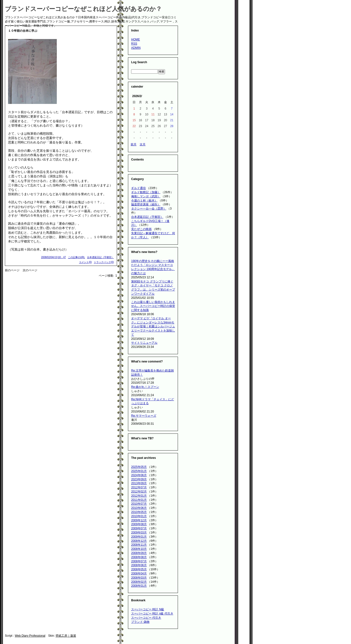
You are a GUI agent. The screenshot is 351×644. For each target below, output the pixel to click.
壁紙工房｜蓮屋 (66, 636)
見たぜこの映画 (141, 229)
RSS (134, 44)
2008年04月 (139, 574)
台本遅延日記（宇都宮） (100, 257)
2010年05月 (139, 512)
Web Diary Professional (30, 636)
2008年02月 (139, 582)
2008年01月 (139, 586)
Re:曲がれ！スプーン (145, 387)
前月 (134, 144)
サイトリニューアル (144, 343)
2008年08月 (139, 557)
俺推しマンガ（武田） (146, 196)
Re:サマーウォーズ (144, 416)
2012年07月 (139, 487)
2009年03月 (139, 533)
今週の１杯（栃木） (144, 201)
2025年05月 (139, 467)
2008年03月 (139, 578)
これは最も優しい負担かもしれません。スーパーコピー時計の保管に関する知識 (153, 306)
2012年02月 (139, 492)
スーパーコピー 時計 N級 (148, 609)
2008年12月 (139, 541)
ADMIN (136, 48)
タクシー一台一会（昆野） (149, 209)
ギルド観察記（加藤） (146, 192)
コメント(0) (85, 262)
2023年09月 (139, 479)
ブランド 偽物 (140, 622)
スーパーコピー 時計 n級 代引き (152, 614)
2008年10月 (139, 549)
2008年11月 (139, 545)
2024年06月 (139, 475)
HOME (136, 40)
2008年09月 (139, 553)
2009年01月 (139, 537)
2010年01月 (139, 516)
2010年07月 (139, 504)
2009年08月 (139, 524)
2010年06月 (139, 508)
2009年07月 (139, 528)
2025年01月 (139, 471)
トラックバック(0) (104, 262)
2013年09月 (139, 483)
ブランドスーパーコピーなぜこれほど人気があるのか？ (83, 9)
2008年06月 (139, 565)
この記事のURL (77, 257)
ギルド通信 (138, 188)
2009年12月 (139, 520)
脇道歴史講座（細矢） (146, 204)
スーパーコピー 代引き (146, 618)
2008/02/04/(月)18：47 (54, 257)
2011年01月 (139, 500)
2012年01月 (139, 496)
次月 (143, 144)
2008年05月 (139, 569)
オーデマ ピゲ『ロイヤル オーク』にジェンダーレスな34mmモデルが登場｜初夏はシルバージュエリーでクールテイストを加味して (153, 327)
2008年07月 (139, 561)
